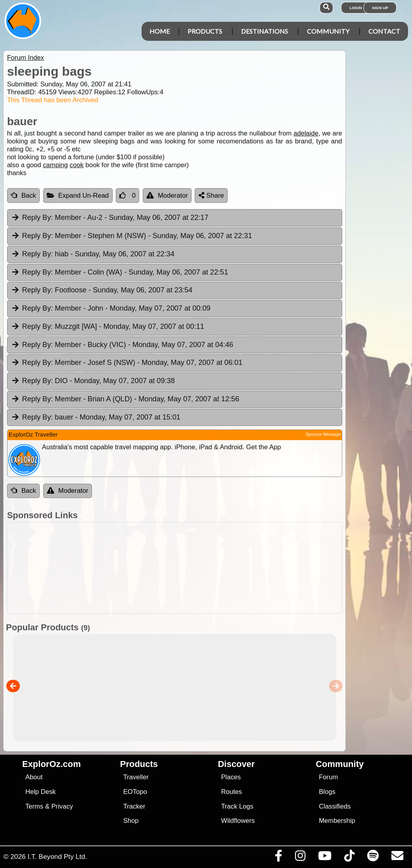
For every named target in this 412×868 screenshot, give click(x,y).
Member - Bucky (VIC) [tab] (122, 345)
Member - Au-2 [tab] (110, 218)
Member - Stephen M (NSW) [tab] (132, 236)
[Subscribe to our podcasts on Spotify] (373, 858)
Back (23, 196)
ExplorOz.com (52, 764)
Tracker (134, 806)
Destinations (264, 31)
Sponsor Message (323, 434)
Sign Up (380, 8)
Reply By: (38, 217)
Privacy (62, 806)
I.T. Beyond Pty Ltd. (57, 857)
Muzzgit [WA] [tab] (108, 327)
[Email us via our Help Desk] (397, 858)
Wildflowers (238, 821)
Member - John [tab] (111, 309)
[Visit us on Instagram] (300, 858)
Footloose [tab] (102, 290)
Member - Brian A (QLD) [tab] (125, 399)
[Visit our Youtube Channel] (325, 858)
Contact (384, 31)
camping (55, 165)
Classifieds (335, 806)
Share (211, 196)
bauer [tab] (96, 418)
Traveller (136, 777)
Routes (231, 792)
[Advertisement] (210, 568)
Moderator (167, 196)
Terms (34, 806)
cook (77, 165)
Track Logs (237, 806)
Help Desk (41, 792)
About (34, 777)
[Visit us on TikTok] (349, 858)
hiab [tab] (93, 254)
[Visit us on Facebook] (278, 858)
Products (205, 31)
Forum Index (26, 58)
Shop (131, 821)
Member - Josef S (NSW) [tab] (127, 363)
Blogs (327, 792)
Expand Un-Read (78, 196)
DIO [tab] (93, 381)
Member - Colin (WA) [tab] (120, 273)
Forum (328, 777)
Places (231, 777)
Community (328, 31)
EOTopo (135, 792)
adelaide (306, 133)
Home (160, 31)
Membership (337, 821)
